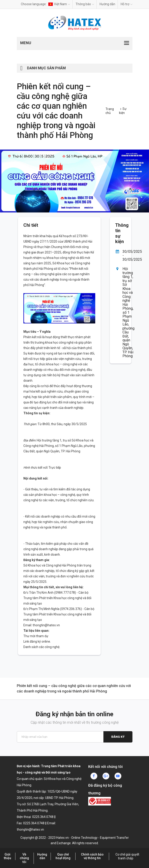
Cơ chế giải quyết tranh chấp (127, 856)
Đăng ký (118, 737)
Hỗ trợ (127, 4)
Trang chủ (110, 111)
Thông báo (85, 4)
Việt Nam (59, 4)
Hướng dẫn (107, 4)
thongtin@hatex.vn (46, 625)
